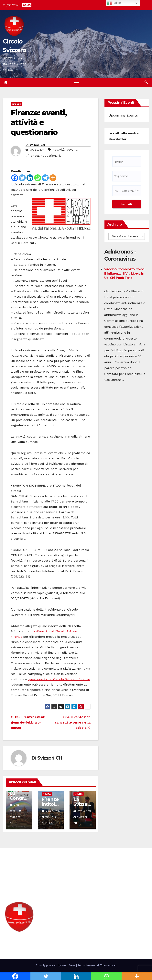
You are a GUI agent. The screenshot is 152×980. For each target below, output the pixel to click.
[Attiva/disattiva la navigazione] (77, 82)
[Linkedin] (30, 178)
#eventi (72, 150)
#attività (59, 150)
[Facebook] (15, 178)
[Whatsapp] (38, 178)
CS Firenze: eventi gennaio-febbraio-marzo (28, 722)
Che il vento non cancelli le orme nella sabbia (73, 722)
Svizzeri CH (37, 145)
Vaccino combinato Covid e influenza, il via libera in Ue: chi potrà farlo (124, 273)
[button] (146, 82)
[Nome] (127, 162)
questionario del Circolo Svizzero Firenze (59, 679)
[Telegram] (45, 178)
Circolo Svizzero (28, 940)
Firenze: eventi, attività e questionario (39, 123)
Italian (114, 3)
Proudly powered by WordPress (56, 965)
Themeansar (108, 965)
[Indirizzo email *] (127, 191)
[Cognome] (127, 176)
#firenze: (32, 156)
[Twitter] (22, 178)
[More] (53, 178)
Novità (47, 794)
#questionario (51, 156)
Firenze (16, 104)
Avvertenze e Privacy (95, 859)
